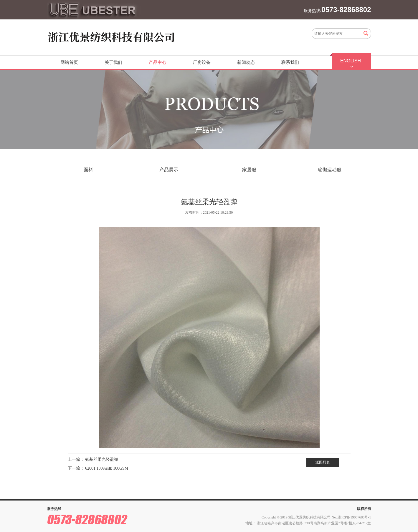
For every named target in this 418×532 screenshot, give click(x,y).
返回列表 (323, 462)
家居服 (249, 170)
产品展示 (169, 170)
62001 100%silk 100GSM (107, 468)
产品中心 (158, 62)
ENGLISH (351, 61)
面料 (88, 170)
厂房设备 (202, 62)
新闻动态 (246, 62)
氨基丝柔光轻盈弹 (102, 459)
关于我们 (113, 62)
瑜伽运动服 (330, 170)
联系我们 (290, 62)
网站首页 (69, 62)
